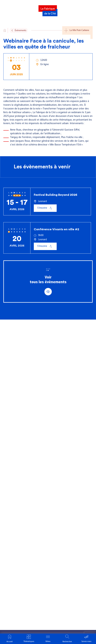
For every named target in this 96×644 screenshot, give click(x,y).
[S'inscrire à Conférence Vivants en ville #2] (45, 246)
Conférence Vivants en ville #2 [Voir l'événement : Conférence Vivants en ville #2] (56, 229)
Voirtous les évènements (48, 285)
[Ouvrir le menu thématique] (29, 639)
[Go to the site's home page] (5, 30)
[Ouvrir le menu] (48, 639)
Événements (21, 30)
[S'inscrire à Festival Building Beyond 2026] (45, 208)
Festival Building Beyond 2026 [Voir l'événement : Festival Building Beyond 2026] (55, 195)
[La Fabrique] (48, 10)
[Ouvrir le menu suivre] (86, 639)
